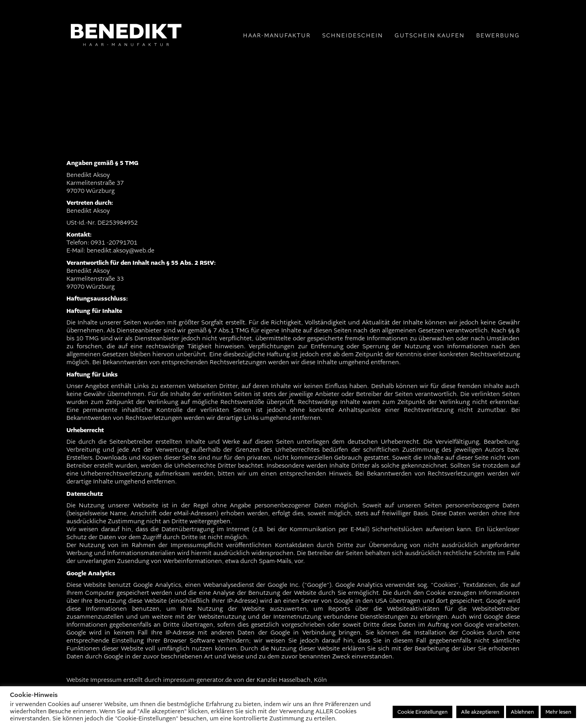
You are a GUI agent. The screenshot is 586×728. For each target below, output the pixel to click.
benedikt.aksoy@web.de (121, 251)
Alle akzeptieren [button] (480, 712)
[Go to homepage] (126, 80)
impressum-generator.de (198, 680)
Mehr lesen (558, 712)
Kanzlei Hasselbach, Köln (292, 680)
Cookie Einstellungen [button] (422, 712)
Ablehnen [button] (522, 712)
